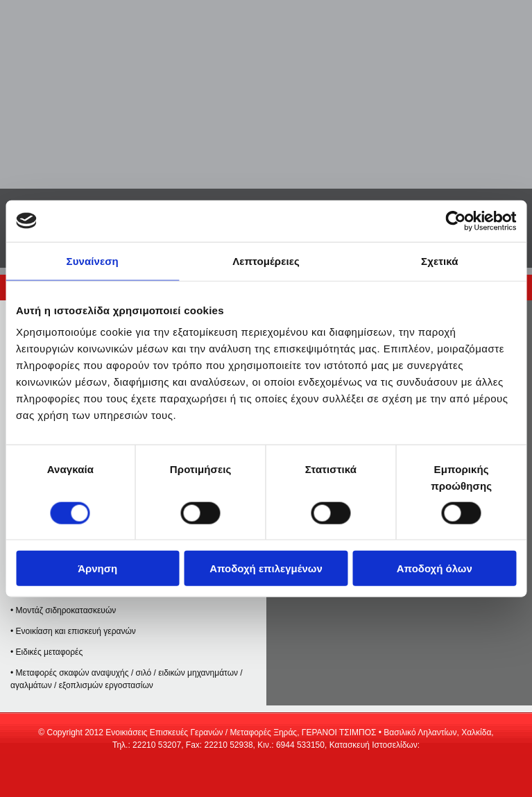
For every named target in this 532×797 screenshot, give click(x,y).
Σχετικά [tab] (439, 260)
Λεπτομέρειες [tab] (266, 260)
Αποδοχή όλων (435, 568)
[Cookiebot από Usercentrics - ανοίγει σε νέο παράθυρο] (455, 221)
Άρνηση (97, 568)
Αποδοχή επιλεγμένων (266, 568)
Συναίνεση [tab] (93, 260)
